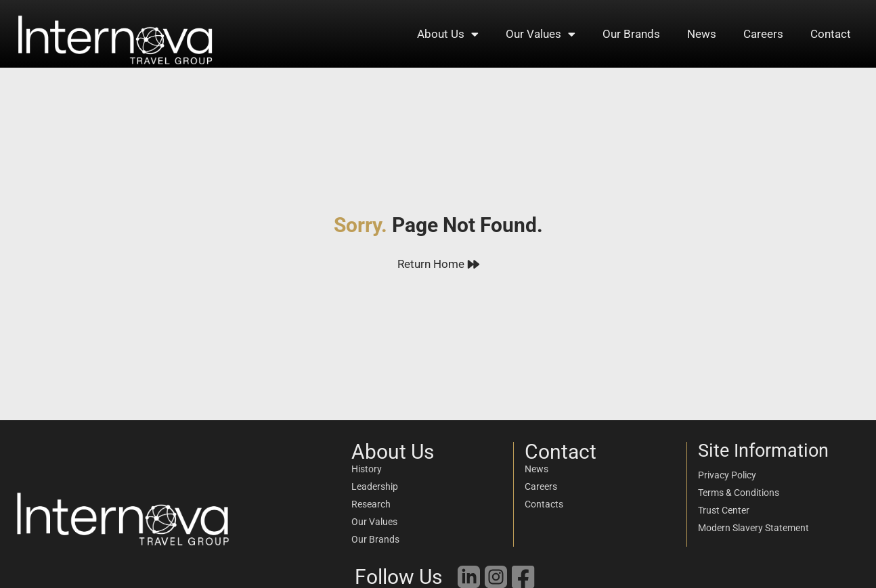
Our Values (541, 34)
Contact (831, 34)
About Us (448, 34)
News (702, 34)
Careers (763, 34)
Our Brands (631, 34)
